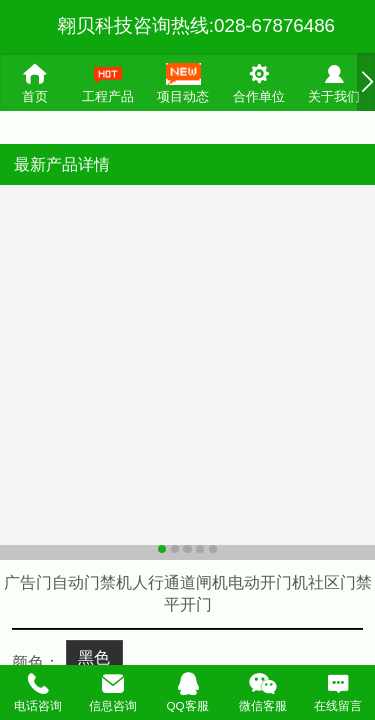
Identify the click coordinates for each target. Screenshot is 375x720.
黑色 (94, 657)
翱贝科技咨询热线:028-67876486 (196, 25)
